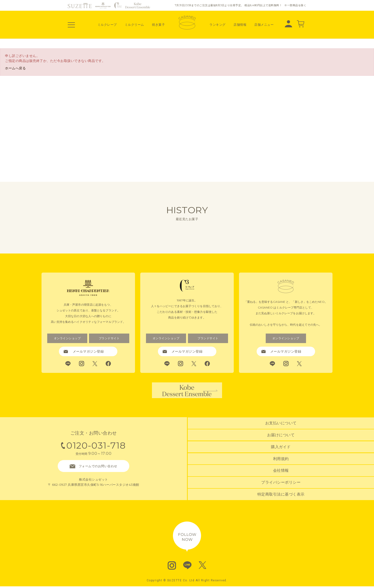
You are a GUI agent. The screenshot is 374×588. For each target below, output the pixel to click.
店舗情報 (240, 25)
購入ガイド (281, 449)
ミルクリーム (134, 25)
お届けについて (281, 438)
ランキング (218, 25)
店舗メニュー (264, 25)
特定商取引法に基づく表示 (281, 495)
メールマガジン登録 (84, 351)
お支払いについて (281, 426)
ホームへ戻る (15, 68)
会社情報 (281, 472)
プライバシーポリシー (281, 483)
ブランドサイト (109, 338)
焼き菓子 (158, 25)
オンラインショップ (67, 338)
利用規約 (281, 461)
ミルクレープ (107, 25)
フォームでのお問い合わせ (93, 468)
